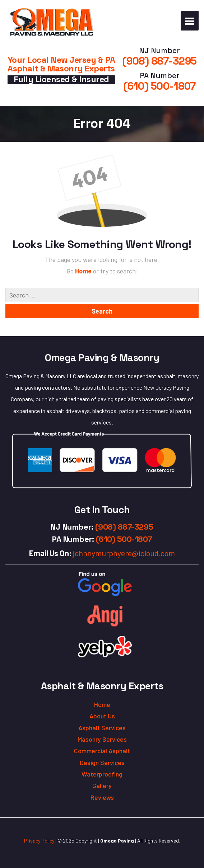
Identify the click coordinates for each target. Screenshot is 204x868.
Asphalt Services (102, 728)
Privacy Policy (39, 841)
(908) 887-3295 (160, 61)
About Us (102, 716)
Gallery (102, 785)
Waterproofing (102, 774)
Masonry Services (102, 739)
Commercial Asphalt (102, 751)
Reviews (102, 797)
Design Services (102, 763)
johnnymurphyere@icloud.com (124, 553)
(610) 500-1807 (160, 86)
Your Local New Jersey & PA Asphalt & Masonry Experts (61, 64)
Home (84, 271)
